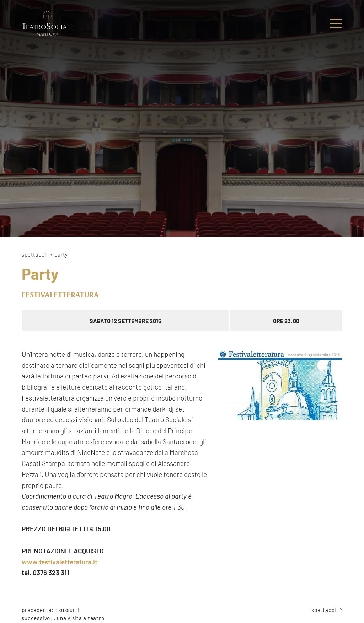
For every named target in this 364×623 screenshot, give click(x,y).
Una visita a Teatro (81, 618)
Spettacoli (35, 254)
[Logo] (47, 24)
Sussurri (69, 610)
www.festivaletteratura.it (60, 562)
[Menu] (336, 24)
